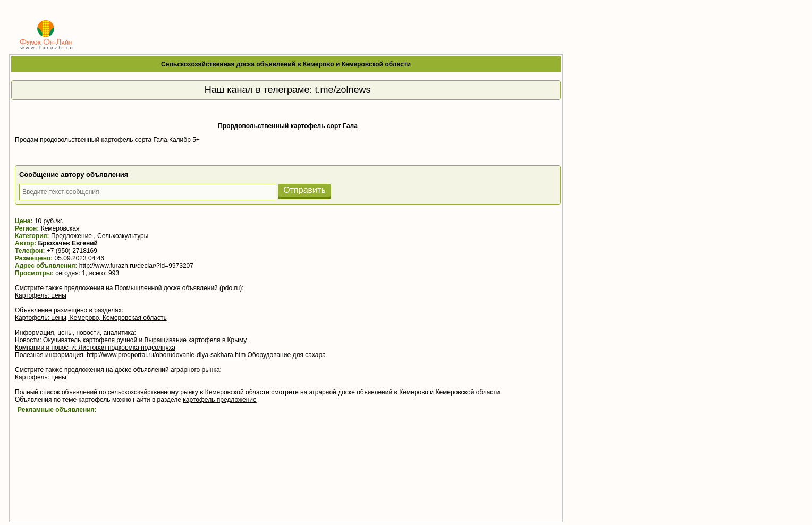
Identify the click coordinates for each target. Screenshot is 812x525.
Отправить (304, 190)
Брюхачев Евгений (68, 243)
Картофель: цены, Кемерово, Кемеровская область (91, 318)
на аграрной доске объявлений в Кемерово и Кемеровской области (400, 392)
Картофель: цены (41, 295)
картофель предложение (219, 400)
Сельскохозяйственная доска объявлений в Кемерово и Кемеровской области (286, 64)
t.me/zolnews (342, 90)
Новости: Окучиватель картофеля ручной (76, 340)
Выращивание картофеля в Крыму (195, 340)
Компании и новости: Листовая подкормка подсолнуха (95, 348)
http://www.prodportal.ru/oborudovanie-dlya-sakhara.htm (166, 355)
